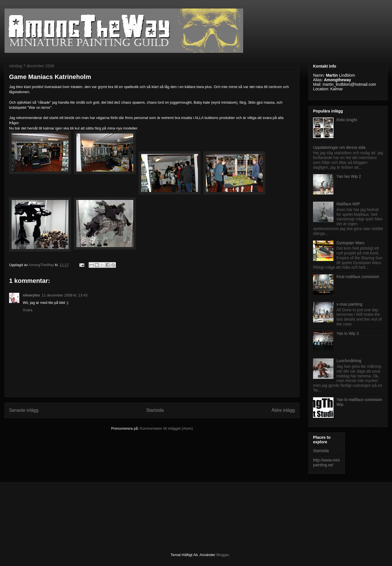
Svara (28, 310)
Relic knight (347, 120)
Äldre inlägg (283, 410)
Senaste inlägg (24, 410)
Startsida (155, 410)
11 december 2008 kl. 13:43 (65, 295)
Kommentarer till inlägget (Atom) (166, 428)
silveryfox (31, 295)
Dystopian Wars (351, 243)
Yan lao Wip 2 (349, 176)
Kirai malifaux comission (358, 277)
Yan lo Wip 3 (348, 333)
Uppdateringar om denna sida (339, 147)
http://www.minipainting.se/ (326, 462)
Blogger (223, 555)
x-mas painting (350, 304)
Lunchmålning (349, 361)
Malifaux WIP (348, 204)
